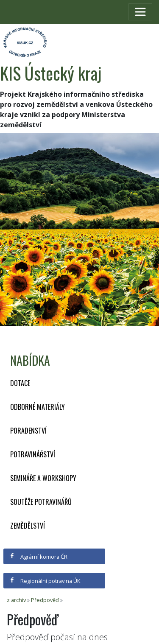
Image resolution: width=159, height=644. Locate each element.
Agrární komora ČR (38, 557)
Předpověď (45, 600)
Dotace (20, 383)
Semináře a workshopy (43, 478)
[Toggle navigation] (140, 12)
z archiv (16, 600)
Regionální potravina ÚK (45, 581)
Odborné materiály (38, 407)
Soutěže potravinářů (41, 502)
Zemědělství (28, 526)
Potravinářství (33, 454)
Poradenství (28, 431)
